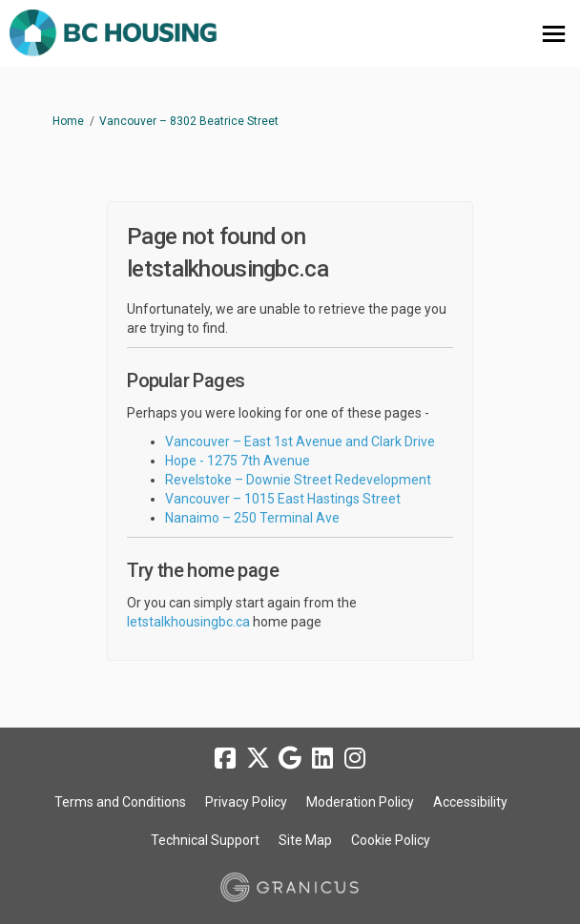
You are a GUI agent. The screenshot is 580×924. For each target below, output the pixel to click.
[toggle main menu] (554, 34)
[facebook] (225, 758)
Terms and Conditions (120, 802)
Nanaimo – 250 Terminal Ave (252, 518)
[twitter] (258, 758)
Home (68, 121)
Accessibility (470, 802)
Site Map (305, 840)
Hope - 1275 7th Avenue (238, 461)
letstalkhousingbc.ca (188, 622)
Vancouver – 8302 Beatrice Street (189, 121)
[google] (290, 758)
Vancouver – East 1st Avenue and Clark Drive (300, 441)
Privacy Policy (246, 802)
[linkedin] (322, 758)
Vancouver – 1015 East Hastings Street (283, 499)
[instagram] (355, 758)
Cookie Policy (391, 840)
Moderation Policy (360, 802)
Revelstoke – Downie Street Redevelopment (298, 480)
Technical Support (205, 840)
